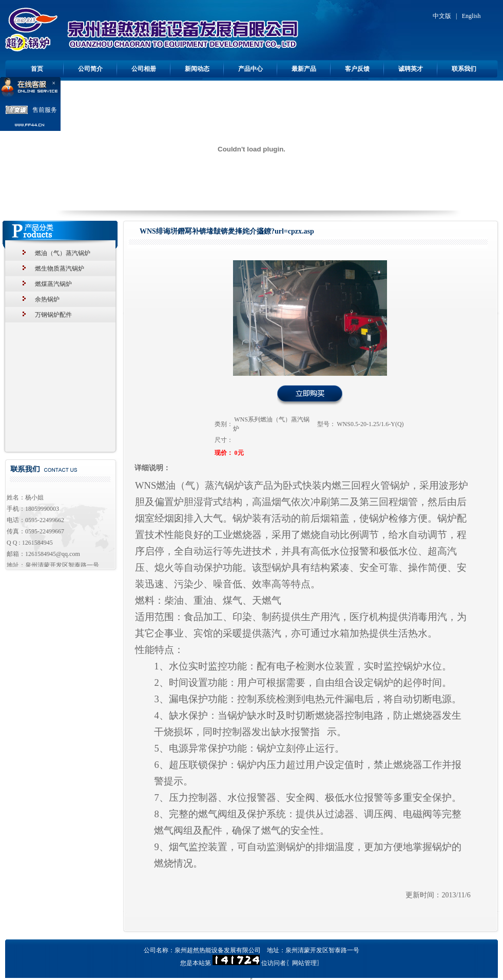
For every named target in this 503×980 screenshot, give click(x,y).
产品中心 (250, 69)
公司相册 (144, 69)
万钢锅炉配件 (53, 315)
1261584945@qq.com (53, 554)
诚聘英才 (411, 69)
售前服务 (45, 110)
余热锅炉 (47, 299)
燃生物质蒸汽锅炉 (60, 268)
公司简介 (90, 69)
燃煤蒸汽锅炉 (53, 284)
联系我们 (464, 69)
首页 (37, 69)
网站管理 (304, 963)
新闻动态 (197, 69)
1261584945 (37, 543)
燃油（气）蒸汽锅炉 (63, 253)
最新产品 (304, 69)
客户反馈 (357, 69)
